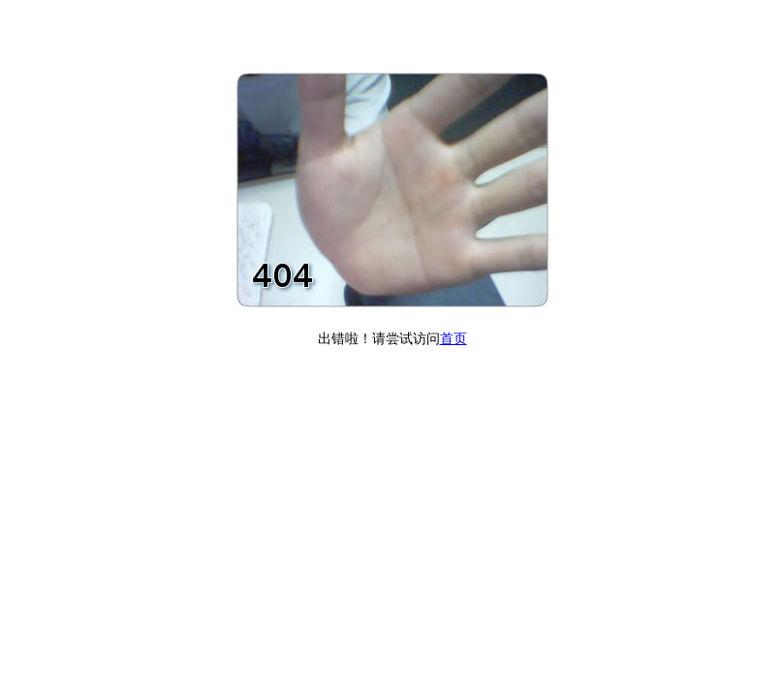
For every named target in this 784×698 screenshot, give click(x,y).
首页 (454, 339)
